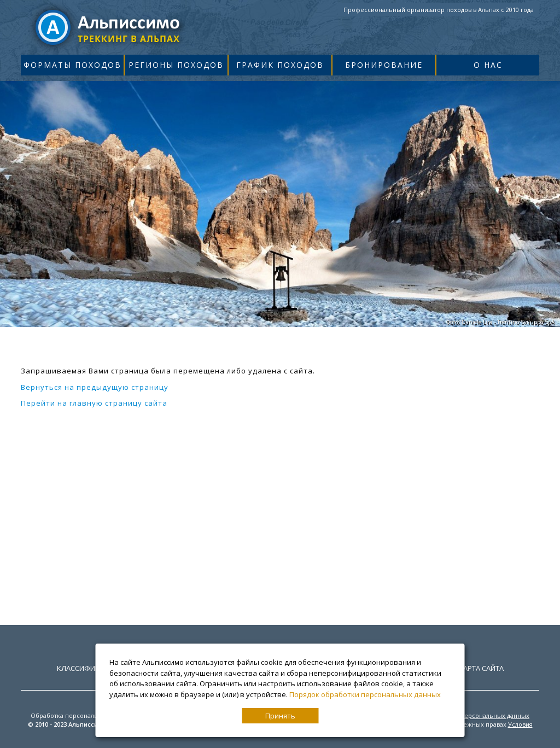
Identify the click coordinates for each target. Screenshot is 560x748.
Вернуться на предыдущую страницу (95, 387)
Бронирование (384, 65)
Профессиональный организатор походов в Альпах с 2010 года (439, 10)
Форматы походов (72, 65)
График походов (280, 65)
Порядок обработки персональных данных (365, 694)
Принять (280, 716)
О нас (488, 65)
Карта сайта (481, 668)
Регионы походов (176, 65)
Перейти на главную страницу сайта (94, 403)
